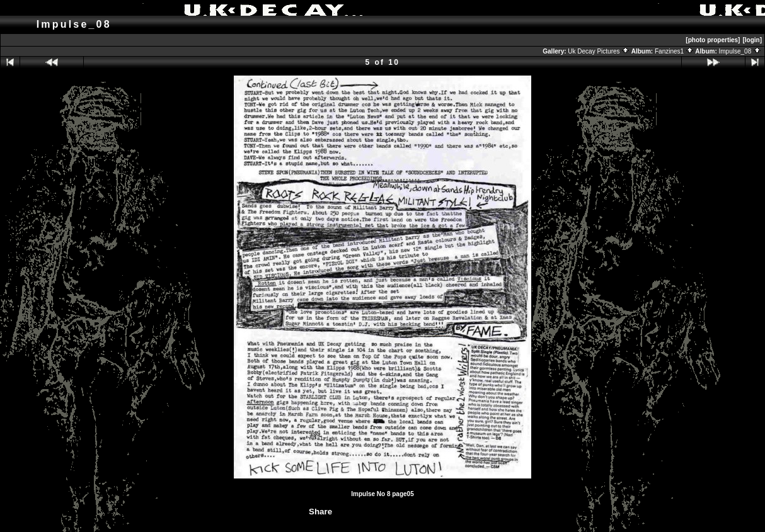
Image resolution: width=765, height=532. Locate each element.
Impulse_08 (740, 51)
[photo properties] (713, 40)
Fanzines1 (674, 51)
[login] (752, 40)
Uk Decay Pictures (599, 51)
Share (320, 512)
